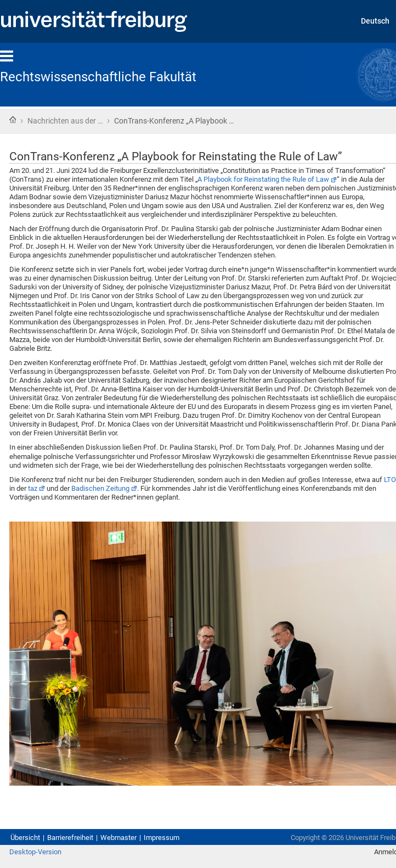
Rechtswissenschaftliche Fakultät (98, 77)
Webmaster (118, 838)
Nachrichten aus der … (65, 121)
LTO (390, 480)
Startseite (13, 120)
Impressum (162, 838)
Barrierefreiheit (70, 838)
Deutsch (375, 21)
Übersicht (25, 838)
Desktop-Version (35, 852)
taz (33, 488)
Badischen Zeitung (100, 488)
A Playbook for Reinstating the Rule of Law (263, 179)
